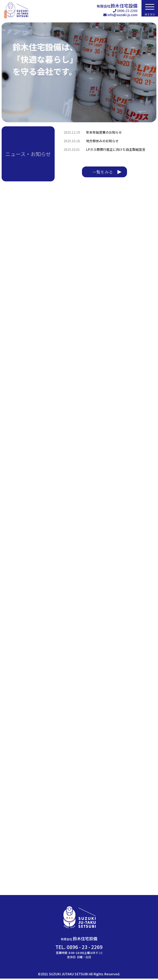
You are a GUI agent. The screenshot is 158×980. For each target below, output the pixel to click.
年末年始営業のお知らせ (104, 132)
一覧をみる (103, 172)
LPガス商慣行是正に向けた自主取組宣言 (116, 149)
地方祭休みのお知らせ (102, 141)
